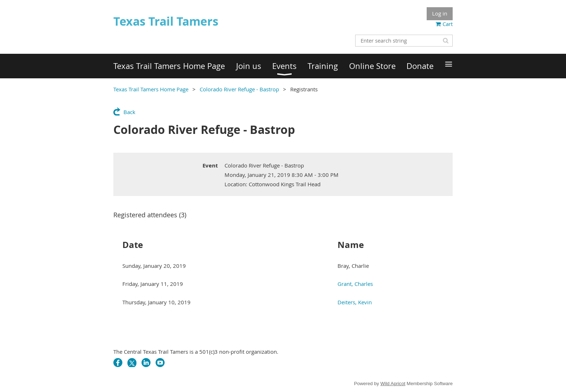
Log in (440, 13)
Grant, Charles (355, 284)
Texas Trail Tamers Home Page (151, 89)
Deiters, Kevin (355, 302)
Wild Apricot (393, 384)
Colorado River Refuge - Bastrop (239, 89)
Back (129, 112)
